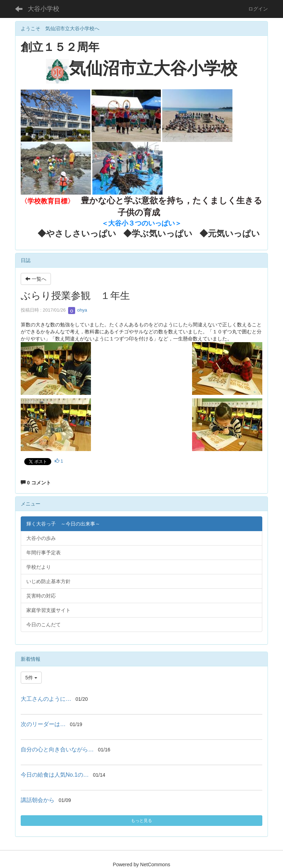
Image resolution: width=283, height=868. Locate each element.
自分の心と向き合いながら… (57, 749)
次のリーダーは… (43, 724)
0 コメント (36, 483)
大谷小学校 (44, 9)
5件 (31, 678)
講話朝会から (38, 800)
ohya (78, 310)
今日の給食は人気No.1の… (55, 775)
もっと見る (141, 821)
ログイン (258, 9)
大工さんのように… (46, 699)
